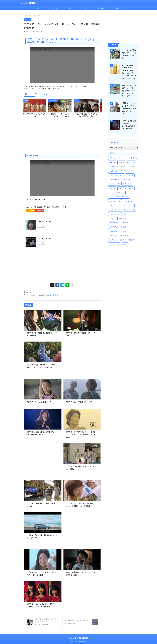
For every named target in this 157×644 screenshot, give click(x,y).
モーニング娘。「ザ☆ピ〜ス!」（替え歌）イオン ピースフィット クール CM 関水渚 (129, 91)
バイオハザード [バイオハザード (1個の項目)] (115, 198)
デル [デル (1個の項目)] (131, 186)
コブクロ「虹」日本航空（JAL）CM (79, 401)
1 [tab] (54, 120)
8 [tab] (68, 120)
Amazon (31, 211)
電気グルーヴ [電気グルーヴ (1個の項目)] (114, 242)
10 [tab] (72, 120)
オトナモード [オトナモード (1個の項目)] (114, 177)
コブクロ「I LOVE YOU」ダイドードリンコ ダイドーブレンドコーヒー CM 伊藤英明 (80, 434)
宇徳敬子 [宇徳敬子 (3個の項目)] (113, 233)
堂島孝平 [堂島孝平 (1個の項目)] (125, 224)
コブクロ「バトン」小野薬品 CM (39, 401)
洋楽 (87, 8)
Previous (26, 108)
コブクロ (28, 292)
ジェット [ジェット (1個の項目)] (122, 186)
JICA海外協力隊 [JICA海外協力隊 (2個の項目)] (131, 155)
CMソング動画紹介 (28, 3)
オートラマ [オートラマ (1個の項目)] (127, 177)
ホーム (38, 8)
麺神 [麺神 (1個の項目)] (125, 242)
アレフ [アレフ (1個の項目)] (124, 168)
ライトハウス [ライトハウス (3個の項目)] (114, 211)
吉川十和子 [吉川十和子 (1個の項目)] (114, 224)
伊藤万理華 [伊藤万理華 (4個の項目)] (114, 220)
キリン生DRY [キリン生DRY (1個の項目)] (114, 181)
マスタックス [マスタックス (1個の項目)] (129, 203)
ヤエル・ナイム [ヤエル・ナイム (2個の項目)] (129, 207)
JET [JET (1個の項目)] (120, 155)
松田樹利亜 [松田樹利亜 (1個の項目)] (124, 233)
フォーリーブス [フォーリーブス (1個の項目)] (115, 203)
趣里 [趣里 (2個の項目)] (122, 237)
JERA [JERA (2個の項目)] (112, 155)
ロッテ (38, 295)
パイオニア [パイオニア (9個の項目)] (128, 198)
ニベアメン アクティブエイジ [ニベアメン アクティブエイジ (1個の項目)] (119, 194)
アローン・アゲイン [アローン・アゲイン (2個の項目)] (116, 173)
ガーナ (28, 295)
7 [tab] (66, 120)
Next (99, 108)
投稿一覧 (54, 8)
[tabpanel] (36, 109)
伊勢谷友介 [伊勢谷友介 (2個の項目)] (123, 216)
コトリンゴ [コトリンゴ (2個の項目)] (127, 181)
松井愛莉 (50, 295)
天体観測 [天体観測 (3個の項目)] (113, 229)
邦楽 (70, 8)
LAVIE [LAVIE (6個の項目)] (121, 160)
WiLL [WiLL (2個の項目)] (124, 164)
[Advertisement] (62, 137)
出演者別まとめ (102, 8)
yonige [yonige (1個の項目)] (132, 164)
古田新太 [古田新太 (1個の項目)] (125, 220)
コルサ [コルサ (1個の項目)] (112, 186)
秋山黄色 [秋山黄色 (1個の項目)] (113, 237)
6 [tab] (64, 120)
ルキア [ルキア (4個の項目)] (125, 211)
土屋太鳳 (44, 295)
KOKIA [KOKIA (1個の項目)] (112, 160)
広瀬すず (56, 295)
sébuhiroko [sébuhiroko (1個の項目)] (114, 164)
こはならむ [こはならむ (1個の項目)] (114, 168)
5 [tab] (62, 120)
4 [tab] (60, 120)
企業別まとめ (119, 8)
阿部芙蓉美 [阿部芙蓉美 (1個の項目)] (132, 237)
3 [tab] (58, 120)
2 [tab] (56, 120)
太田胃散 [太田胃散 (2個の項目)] (123, 229)
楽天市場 (42, 211)
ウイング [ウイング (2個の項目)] (130, 173)
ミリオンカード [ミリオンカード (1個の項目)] (115, 207)
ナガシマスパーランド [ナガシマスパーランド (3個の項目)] (117, 190)
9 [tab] (70, 120)
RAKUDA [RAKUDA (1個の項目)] (131, 160)
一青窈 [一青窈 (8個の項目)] (112, 216)
